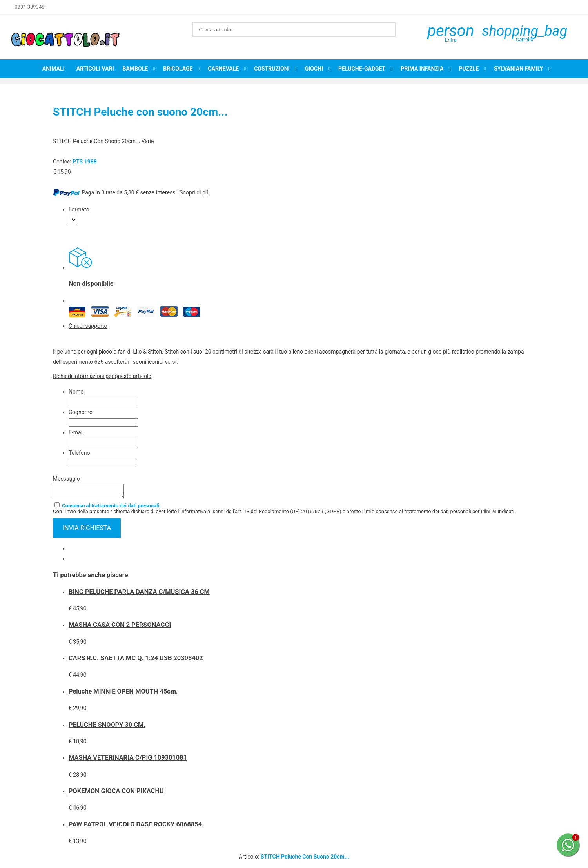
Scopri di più (195, 192)
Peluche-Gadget (362, 69)
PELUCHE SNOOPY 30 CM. (107, 727)
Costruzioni (272, 69)
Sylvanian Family (518, 69)
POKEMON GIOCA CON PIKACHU (116, 793)
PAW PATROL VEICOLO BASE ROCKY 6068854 (135, 827)
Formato (79, 209)
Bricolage (178, 69)
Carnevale (223, 69)
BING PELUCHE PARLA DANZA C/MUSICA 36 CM (139, 594)
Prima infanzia (422, 69)
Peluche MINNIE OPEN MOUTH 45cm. (123, 694)
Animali (54, 69)
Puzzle (469, 69)
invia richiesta (87, 530)
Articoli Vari (95, 69)
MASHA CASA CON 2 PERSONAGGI (120, 627)
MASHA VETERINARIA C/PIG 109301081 (128, 760)
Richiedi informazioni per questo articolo (102, 376)
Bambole (135, 69)
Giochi (314, 69)
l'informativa (192, 514)
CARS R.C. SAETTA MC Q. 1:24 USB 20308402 (136, 660)
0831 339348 (29, 7)
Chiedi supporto (88, 326)
